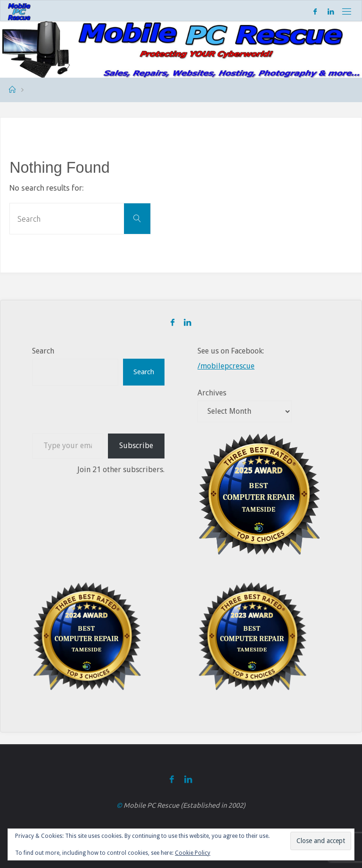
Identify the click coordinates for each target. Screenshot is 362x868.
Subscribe (136, 446)
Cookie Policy (193, 853)
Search (43, 351)
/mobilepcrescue (226, 366)
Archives (212, 393)
